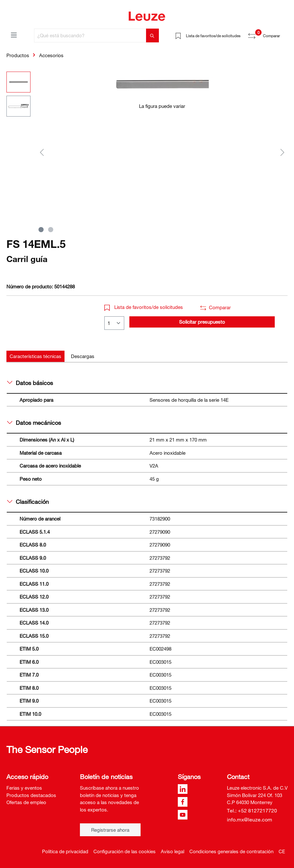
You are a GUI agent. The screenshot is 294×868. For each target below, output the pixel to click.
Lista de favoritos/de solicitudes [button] (144, 307)
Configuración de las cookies (125, 851)
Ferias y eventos (24, 788)
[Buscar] (152, 35)
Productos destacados (31, 795)
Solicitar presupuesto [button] (202, 322)
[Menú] (14, 35)
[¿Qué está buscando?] (90, 35)
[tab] (35, 356)
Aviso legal (173, 851)
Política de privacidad (65, 851)
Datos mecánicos (34, 423)
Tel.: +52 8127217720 (252, 811)
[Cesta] (284, 33)
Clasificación (28, 502)
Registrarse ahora (110, 830)
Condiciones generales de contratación (231, 851)
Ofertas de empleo (26, 802)
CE (282, 851)
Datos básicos (30, 383)
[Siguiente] (282, 152)
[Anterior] (42, 152)
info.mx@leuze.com (250, 820)
